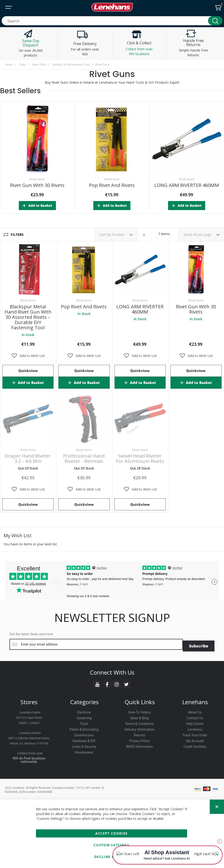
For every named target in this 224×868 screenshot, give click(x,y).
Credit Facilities (195, 745)
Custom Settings (111, 845)
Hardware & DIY (84, 739)
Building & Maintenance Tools (71, 65)
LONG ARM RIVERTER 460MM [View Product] (140, 270)
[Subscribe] (199, 644)
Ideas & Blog (139, 717)
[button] (28, 356)
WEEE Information (140, 745)
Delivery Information (139, 728)
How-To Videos (139, 711)
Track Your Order (195, 734)
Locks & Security (84, 745)
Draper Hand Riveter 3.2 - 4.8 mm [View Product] (28, 419)
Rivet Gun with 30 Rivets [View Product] (196, 270)
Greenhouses (84, 734)
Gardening (84, 717)
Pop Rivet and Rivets (112, 185)
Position (119, 235)
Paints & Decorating (84, 728)
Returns (139, 734)
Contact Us (195, 717)
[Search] (215, 21)
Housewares (84, 751)
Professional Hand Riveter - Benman (84, 458)
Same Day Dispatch (31, 43)
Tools (22, 65)
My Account (195, 739)
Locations (195, 728)
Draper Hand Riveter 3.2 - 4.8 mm (28, 458)
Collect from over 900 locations (139, 51)
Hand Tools (39, 65)
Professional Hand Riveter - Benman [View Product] (84, 419)
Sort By (105, 235)
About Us (195, 711)
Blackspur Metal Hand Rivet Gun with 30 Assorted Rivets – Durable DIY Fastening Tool (28, 317)
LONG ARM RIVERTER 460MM (187, 185)
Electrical (84, 711)
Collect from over (30, 752)
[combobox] (112, 21)
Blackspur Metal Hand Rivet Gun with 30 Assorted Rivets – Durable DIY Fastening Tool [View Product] (28, 270)
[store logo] (112, 7)
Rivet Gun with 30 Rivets (37, 185)
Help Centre (195, 722)
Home (9, 65)
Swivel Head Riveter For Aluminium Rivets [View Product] (140, 419)
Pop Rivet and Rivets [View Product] (84, 270)
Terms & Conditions (139, 722)
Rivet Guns (37, 179)
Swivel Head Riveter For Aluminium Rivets (140, 458)
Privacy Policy (139, 739)
